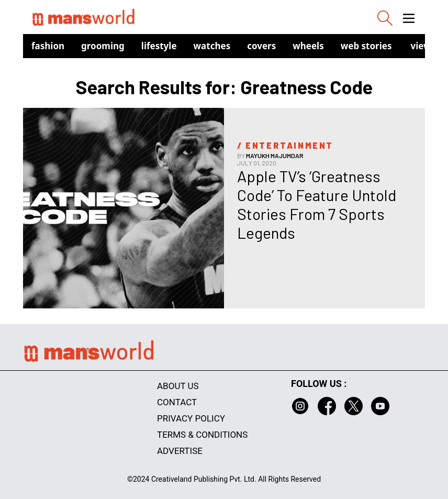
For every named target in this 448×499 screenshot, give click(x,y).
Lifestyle (159, 46)
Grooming (103, 46)
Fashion (48, 46)
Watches (212, 46)
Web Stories (366, 46)
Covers (261, 46)
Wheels (308, 46)
